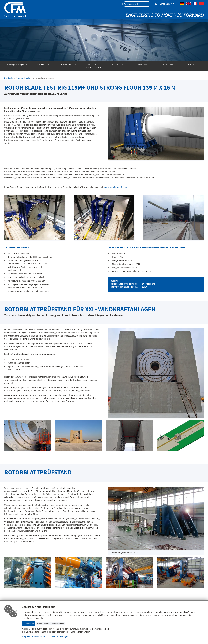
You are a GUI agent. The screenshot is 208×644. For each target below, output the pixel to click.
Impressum (28, 636)
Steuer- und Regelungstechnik (93, 66)
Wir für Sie (142, 64)
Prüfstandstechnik (69, 64)
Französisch (195, 3)
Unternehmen (167, 64)
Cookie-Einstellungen (58, 636)
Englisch (188, 3)
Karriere (191, 64)
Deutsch (182, 3)
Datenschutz (41, 636)
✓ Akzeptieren (29, 624)
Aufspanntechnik (44, 64)
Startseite (9, 78)
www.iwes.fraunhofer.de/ (116, 187)
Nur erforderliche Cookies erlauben (51, 624)
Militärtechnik (118, 64)
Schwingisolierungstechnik (18, 64)
